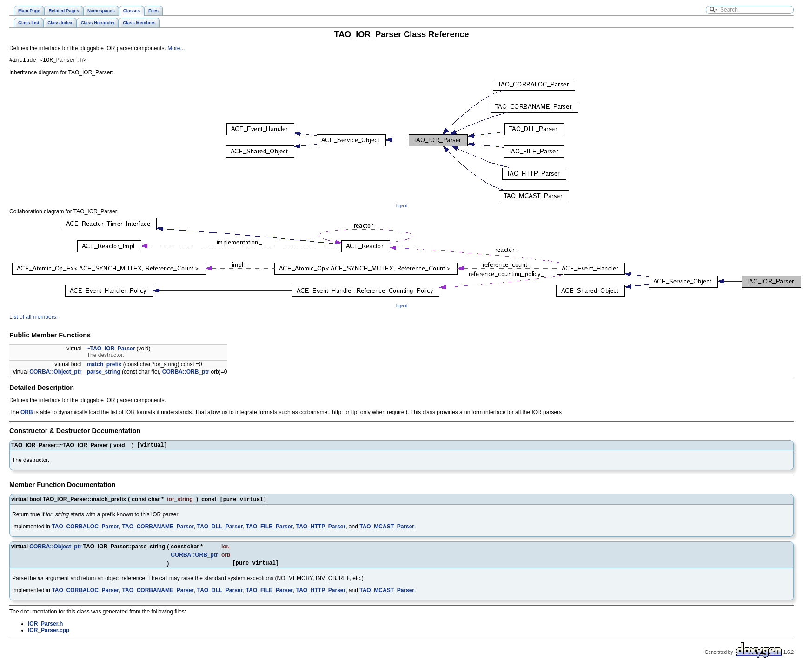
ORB (27, 414)
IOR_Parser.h (45, 629)
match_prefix (104, 366)
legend (401, 207)
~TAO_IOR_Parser (111, 350)
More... (176, 48)
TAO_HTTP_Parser (321, 530)
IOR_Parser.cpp (49, 635)
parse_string (104, 373)
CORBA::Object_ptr (55, 373)
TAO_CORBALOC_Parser (85, 530)
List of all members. (33, 318)
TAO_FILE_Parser (269, 530)
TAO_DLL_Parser (220, 530)
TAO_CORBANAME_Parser (158, 530)
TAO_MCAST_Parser (387, 530)
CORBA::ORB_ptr (186, 373)
